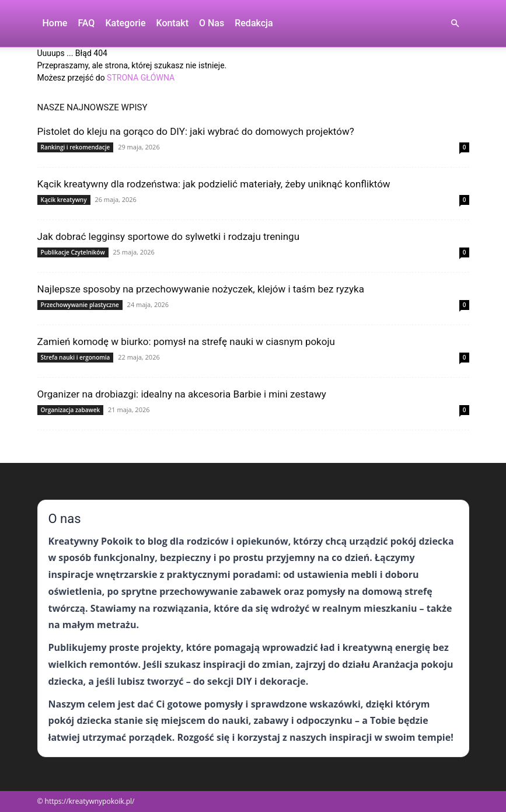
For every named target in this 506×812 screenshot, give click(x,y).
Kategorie (125, 23)
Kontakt (172, 23)
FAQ (86, 23)
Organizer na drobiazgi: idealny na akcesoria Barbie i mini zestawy (182, 394)
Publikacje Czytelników (73, 252)
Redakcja (254, 23)
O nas (212, 23)
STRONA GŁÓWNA (141, 78)
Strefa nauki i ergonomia (76, 357)
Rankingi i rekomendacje (76, 147)
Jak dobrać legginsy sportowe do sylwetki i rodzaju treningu (169, 236)
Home (55, 23)
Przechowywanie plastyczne (80, 305)
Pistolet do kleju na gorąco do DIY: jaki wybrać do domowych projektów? (196, 131)
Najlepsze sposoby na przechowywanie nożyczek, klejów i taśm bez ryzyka (201, 289)
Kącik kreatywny (64, 200)
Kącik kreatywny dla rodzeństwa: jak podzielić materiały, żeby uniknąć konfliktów (214, 184)
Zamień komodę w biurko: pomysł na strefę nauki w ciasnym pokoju (186, 341)
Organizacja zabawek (71, 410)
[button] (455, 24)
